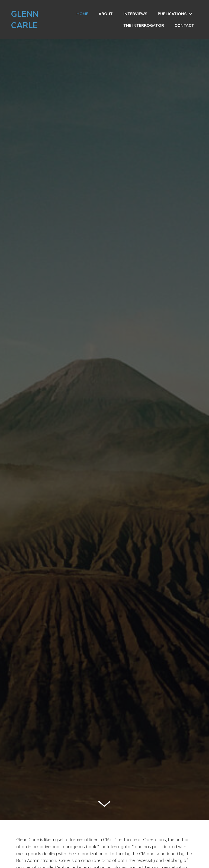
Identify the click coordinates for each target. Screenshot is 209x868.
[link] (82, 14)
